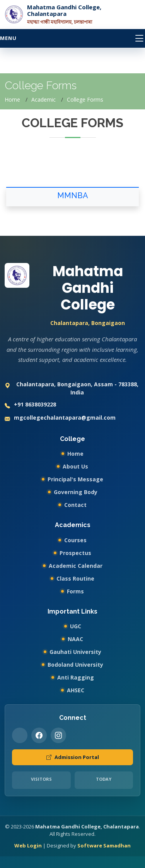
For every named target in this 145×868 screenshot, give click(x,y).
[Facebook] (39, 735)
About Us (75, 466)
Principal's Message (75, 479)
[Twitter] (20, 735)
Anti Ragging (76, 677)
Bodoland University (75, 665)
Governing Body (76, 492)
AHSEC (76, 690)
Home (12, 99)
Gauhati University (75, 652)
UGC (76, 626)
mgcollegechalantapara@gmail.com (60, 418)
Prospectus (75, 553)
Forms (75, 591)
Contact (75, 505)
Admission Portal (73, 757)
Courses (75, 540)
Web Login (28, 846)
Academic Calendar (76, 566)
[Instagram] (58, 735)
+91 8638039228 (30, 405)
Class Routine (75, 578)
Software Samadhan (104, 846)
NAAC (75, 639)
